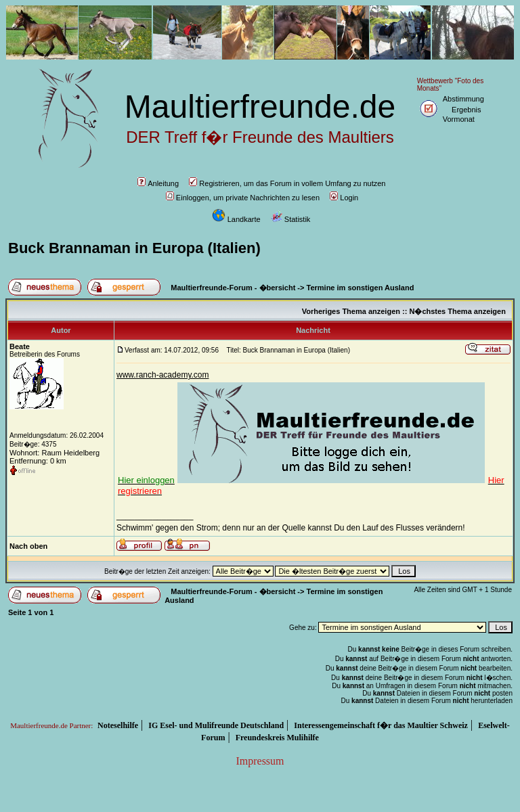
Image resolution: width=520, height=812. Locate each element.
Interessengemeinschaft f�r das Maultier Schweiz (381, 725)
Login (344, 198)
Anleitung (158, 183)
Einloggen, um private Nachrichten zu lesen (243, 198)
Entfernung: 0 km (38, 461)
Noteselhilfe (118, 725)
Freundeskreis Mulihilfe (277, 738)
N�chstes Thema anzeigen (457, 311)
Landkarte (236, 219)
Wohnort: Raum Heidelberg (55, 453)
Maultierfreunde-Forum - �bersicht (233, 288)
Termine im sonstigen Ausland (361, 288)
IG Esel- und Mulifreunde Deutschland (216, 725)
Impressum (260, 761)
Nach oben (28, 546)
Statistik (291, 219)
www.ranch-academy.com (163, 375)
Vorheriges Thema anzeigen (351, 311)
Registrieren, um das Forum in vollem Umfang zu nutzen (287, 183)
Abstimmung (463, 99)
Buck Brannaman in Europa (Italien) (134, 248)
